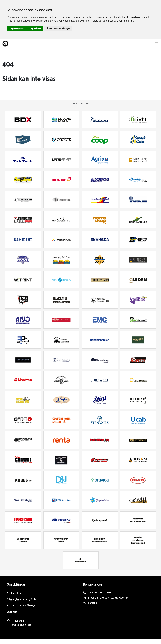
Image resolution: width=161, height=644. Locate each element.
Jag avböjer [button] (35, 28)
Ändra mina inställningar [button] (58, 28)
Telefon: (98, 593)
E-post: (106, 598)
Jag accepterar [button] (17, 28)
